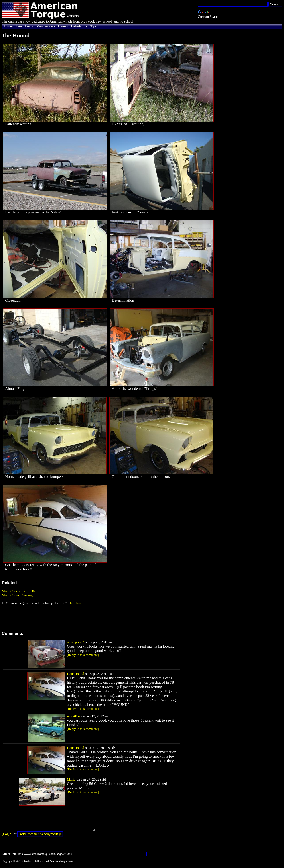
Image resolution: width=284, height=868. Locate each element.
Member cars (46, 26)
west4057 (74, 716)
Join (19, 26)
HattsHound (76, 674)
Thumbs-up (76, 603)
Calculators (79, 26)
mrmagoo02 (76, 642)
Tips (93, 26)
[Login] (7, 837)
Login (29, 26)
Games (63, 26)
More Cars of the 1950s (19, 591)
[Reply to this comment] (83, 655)
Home (8, 26)
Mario (71, 779)
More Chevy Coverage (18, 595)
